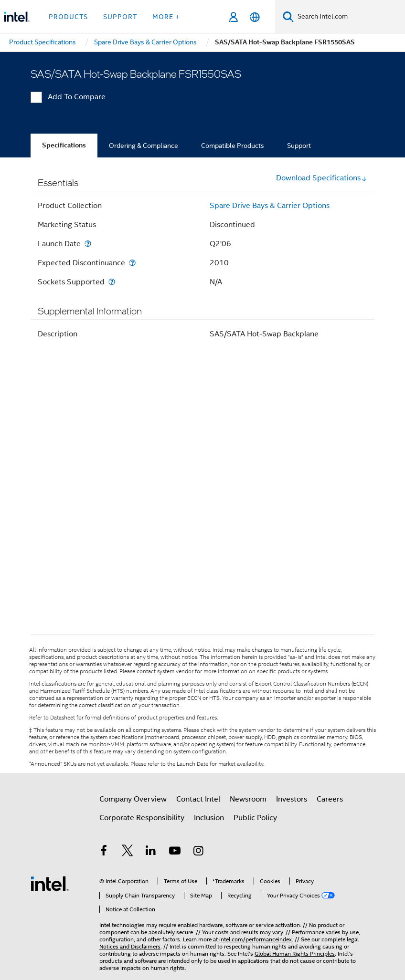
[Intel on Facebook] (104, 852)
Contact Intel (198, 799)
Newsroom (248, 799)
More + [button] (166, 17)
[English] (255, 17)
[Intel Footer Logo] (50, 883)
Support (299, 146)
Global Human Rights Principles (295, 954)
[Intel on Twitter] (128, 852)
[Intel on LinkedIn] (151, 852)
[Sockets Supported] (112, 282)
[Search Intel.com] (349, 17)
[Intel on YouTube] (175, 852)
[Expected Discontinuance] (132, 263)
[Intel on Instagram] (198, 852)
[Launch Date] (88, 244)
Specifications (64, 145)
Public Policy (255, 818)
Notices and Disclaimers (130, 946)
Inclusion (209, 818)
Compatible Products (233, 146)
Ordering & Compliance (144, 146)
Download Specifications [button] (322, 178)
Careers (330, 799)
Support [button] (120, 17)
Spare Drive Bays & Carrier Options (270, 206)
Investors (292, 799)
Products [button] (68, 17)
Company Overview (133, 799)
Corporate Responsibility (142, 818)
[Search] (288, 16)
